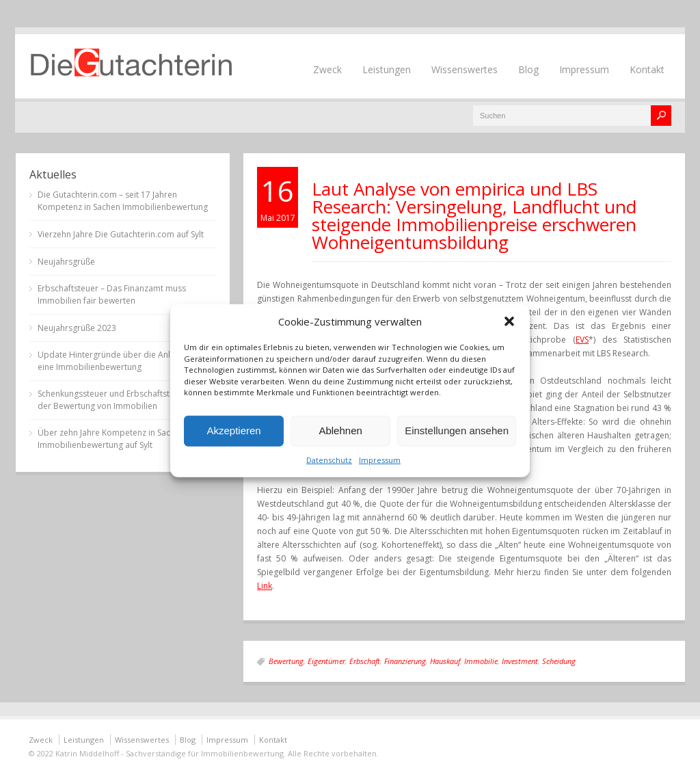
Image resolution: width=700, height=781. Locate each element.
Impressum (380, 459)
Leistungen (387, 69)
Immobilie (481, 661)
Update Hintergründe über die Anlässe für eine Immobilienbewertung (119, 361)
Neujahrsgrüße (66, 262)
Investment (520, 661)
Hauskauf (445, 661)
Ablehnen (340, 431)
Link (265, 586)
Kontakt (647, 69)
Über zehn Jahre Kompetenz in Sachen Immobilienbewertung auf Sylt (111, 439)
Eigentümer (326, 661)
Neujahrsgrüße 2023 (77, 328)
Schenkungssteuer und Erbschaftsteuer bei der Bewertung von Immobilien (120, 400)
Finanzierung (405, 661)
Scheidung (559, 661)
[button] (509, 321)
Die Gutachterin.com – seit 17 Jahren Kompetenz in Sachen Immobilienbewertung (123, 201)
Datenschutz (329, 459)
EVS (582, 340)
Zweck (327, 69)
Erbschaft (365, 661)
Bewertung (286, 661)
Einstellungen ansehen (457, 431)
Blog (528, 69)
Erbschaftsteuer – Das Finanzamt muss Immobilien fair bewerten (112, 294)
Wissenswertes (465, 69)
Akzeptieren (233, 431)
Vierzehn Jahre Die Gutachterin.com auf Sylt (121, 234)
